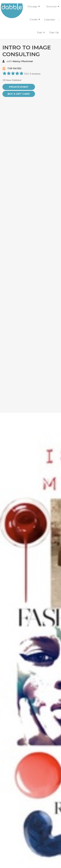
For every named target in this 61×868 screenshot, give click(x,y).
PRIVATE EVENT (19, 87)
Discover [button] (53, 6)
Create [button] (35, 19)
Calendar (50, 20)
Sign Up (54, 32)
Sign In (41, 32)
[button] (34, 6)
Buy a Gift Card (19, 94)
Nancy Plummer (23, 61)
